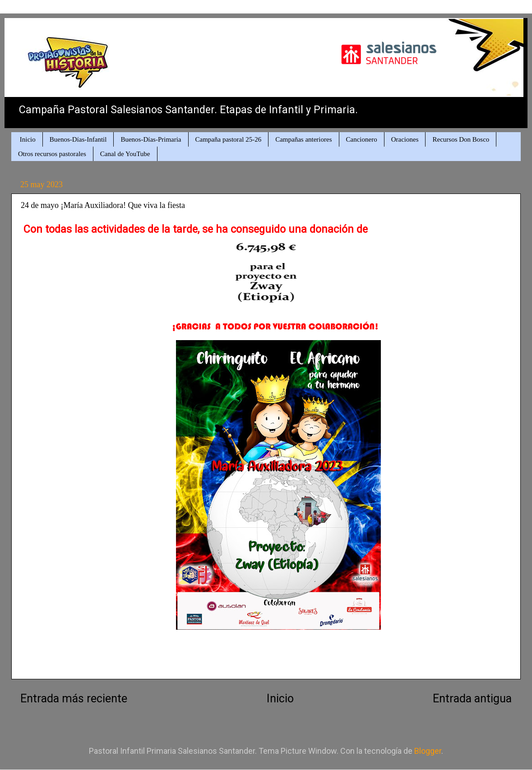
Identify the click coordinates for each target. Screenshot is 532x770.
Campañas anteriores (303, 139)
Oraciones (405, 139)
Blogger (428, 751)
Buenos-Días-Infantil (78, 139)
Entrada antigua (472, 699)
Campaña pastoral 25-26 (229, 139)
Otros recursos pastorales (52, 154)
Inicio (28, 139)
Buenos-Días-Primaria (151, 139)
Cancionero (362, 139)
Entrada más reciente (74, 699)
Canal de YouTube (125, 154)
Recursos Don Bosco (461, 139)
